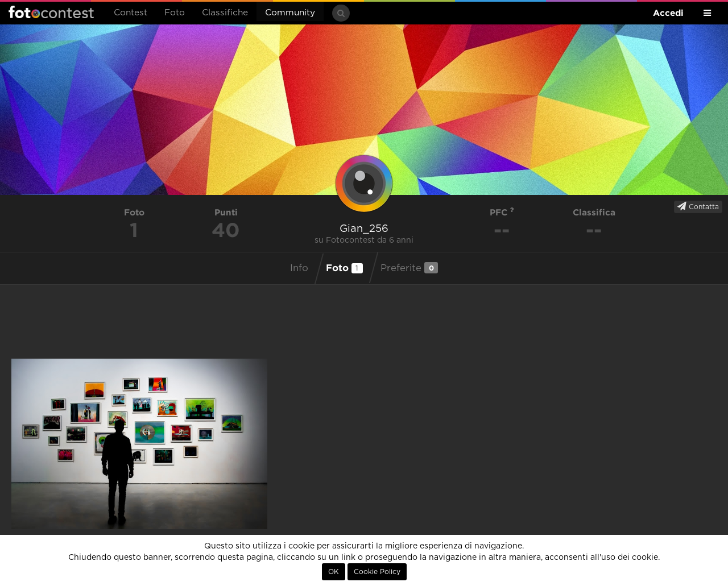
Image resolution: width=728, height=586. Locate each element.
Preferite (409, 268)
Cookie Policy (377, 572)
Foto (175, 13)
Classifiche (225, 13)
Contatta (698, 206)
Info (299, 268)
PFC (502, 212)
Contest (131, 13)
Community (290, 13)
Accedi (668, 13)
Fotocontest (51, 12)
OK (334, 572)
